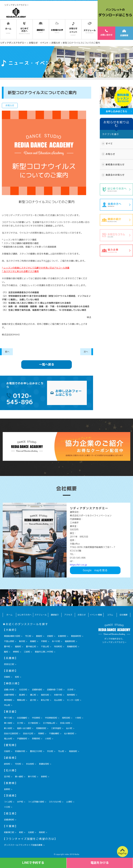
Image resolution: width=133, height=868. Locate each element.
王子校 (20, 723)
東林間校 (8, 700)
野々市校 (32, 777)
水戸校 (20, 802)
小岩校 (48, 739)
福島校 (18, 646)
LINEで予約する (33, 863)
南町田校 (66, 718)
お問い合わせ (106, 33)
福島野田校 (70, 641)
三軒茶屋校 (56, 728)
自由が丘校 (28, 733)
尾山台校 (8, 739)
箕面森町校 (76, 636)
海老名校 (45, 695)
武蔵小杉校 (9, 690)
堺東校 (16, 652)
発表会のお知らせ (115, 175)
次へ (86, 352)
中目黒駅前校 (51, 718)
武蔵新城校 (37, 690)
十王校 (7, 807)
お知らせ (110, 154)
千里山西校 (9, 641)
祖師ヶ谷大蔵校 (24, 728)
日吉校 (70, 690)
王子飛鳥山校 (49, 723)
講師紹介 (55, 615)
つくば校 (8, 802)
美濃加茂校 (44, 764)
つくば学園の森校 (36, 802)
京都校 (7, 677)
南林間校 (71, 695)
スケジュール (41, 615)
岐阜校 (7, 764)
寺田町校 (58, 646)
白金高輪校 (22, 718)
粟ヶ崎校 (19, 777)
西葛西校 (36, 739)
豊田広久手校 (36, 751)
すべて (109, 144)
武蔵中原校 (9, 695)
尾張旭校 (73, 751)
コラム (110, 615)
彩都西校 (62, 636)
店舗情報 (124, 33)
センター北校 (73, 700)
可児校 (18, 764)
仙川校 (69, 728)
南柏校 (42, 832)
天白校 (50, 751)
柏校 (21, 832)
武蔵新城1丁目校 (55, 690)
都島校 (39, 636)
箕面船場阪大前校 (12, 636)
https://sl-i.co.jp (78, 565)
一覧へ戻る (47, 364)
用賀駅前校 (41, 728)
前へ (7, 352)
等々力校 (8, 718)
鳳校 (6, 652)
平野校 (44, 641)
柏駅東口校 (9, 832)
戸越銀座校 (22, 739)
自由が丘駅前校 (11, 733)
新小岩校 (8, 728)
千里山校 (45, 646)
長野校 (7, 789)
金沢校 (7, 777)
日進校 (7, 751)
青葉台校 (21, 700)
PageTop (122, 853)
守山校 (61, 751)
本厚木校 (58, 695)
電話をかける (100, 863)
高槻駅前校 (72, 646)
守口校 (28, 636)
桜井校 (22, 641)
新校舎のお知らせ (115, 165)
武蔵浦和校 (9, 820)
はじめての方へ (25, 615)
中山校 (7, 705)
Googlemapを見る (95, 570)
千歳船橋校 (54, 733)
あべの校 (56, 641)
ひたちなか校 (55, 802)
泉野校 (44, 777)
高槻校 (33, 641)
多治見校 (30, 764)
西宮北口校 (9, 664)
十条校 (78, 718)
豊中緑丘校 (31, 646)
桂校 (17, 677)
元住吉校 (23, 690)
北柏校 (31, 832)
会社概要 (124, 615)
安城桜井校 (20, 751)
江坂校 (27, 652)
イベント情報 (96, 615)
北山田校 (58, 700)
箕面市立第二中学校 (44, 652)
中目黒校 (36, 718)
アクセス (68, 615)
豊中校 (7, 646)
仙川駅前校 (69, 733)
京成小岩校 (65, 723)
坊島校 (50, 636)
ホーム (9, 615)
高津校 (22, 695)
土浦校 (69, 802)
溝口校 (33, 695)
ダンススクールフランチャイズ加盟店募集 (23, 845)
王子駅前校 (33, 723)
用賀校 (41, 733)
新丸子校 (45, 700)
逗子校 (33, 700)
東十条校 (8, 723)
